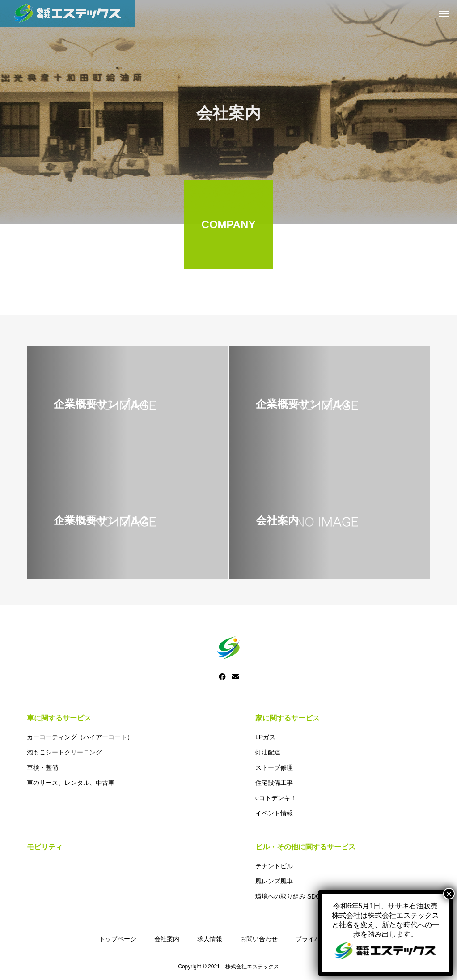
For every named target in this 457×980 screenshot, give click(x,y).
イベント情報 (274, 813)
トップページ (118, 939)
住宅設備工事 (274, 783)
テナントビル (274, 866)
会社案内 (167, 939)
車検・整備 (42, 767)
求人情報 (210, 939)
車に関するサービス (59, 718)
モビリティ (45, 847)
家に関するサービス (288, 718)
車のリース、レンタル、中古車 (71, 783)
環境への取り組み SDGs (290, 896)
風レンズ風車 (274, 881)
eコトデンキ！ (276, 798)
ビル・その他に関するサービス (305, 847)
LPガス (265, 737)
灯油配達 (268, 752)
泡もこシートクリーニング (64, 752)
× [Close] (449, 236)
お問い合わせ (259, 939)
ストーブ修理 (274, 767)
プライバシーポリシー (327, 939)
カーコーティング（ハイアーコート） (80, 737)
